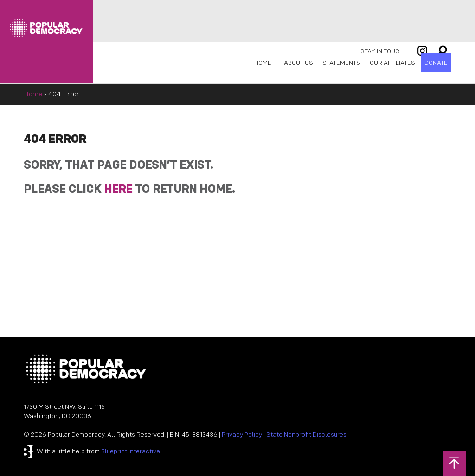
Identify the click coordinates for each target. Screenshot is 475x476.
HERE (118, 190)
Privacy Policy (242, 435)
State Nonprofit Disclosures (306, 435)
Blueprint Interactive (131, 452)
